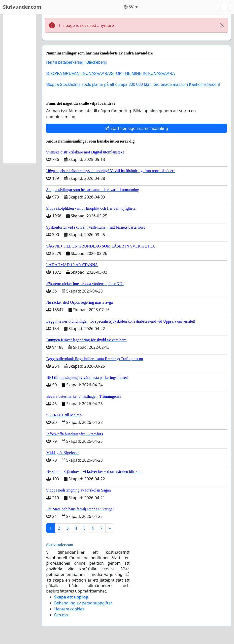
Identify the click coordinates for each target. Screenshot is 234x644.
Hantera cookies (69, 609)
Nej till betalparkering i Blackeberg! (77, 62)
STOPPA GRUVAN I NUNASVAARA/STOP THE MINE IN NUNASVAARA (111, 74)
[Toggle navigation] (224, 7)
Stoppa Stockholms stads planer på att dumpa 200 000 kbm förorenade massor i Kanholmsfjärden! (133, 84)
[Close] (222, 25)
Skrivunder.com (22, 7)
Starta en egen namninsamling (136, 128)
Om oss (61, 615)
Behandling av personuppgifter (83, 603)
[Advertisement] (19, 89)
